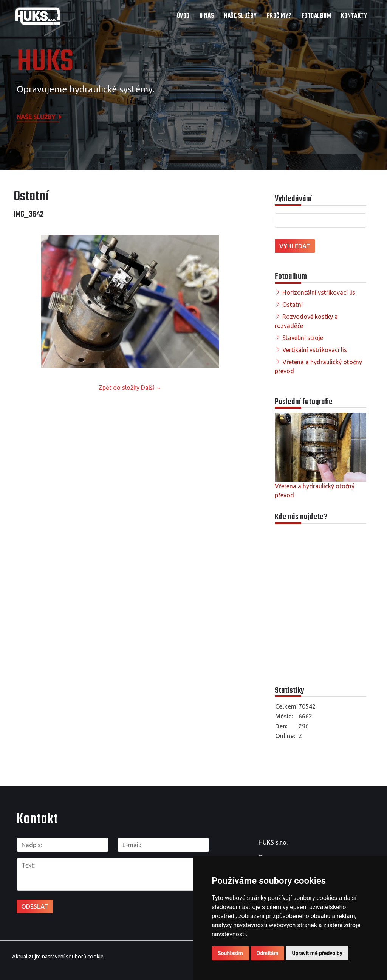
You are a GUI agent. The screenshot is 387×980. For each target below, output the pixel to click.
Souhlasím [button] (230, 953)
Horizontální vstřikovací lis (319, 292)
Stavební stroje (303, 338)
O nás (207, 16)
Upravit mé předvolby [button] (317, 953)
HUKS (45, 62)
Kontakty (354, 16)
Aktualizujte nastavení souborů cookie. (58, 957)
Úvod (183, 16)
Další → (151, 388)
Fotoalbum (317, 16)
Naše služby (240, 16)
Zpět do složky (119, 388)
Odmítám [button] (268, 953)
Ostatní (293, 305)
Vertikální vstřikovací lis (315, 350)
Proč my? (279, 16)
